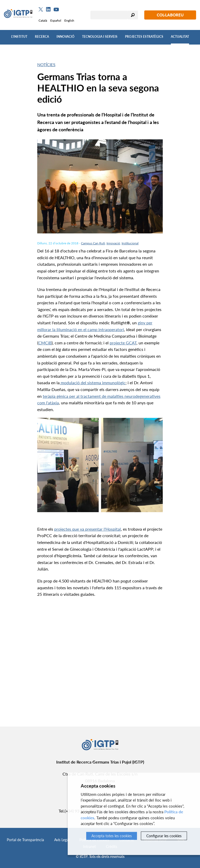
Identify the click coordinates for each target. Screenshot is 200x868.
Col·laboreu (170, 15)
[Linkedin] (48, 9)
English (69, 20)
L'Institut (19, 37)
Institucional (130, 243)
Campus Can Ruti (93, 243)
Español (56, 20)
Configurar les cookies (164, 836)
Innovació (65, 37)
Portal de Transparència (25, 840)
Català (43, 20)
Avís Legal (62, 840)
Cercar (133, 15)
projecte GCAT (123, 343)
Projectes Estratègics (144, 37)
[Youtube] (56, 10)
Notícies (46, 64)
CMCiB (45, 343)
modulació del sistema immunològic (93, 383)
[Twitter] (41, 9)
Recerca (42, 37)
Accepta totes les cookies (112, 836)
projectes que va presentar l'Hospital (87, 529)
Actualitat (180, 37)
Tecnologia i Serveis (100, 37)
